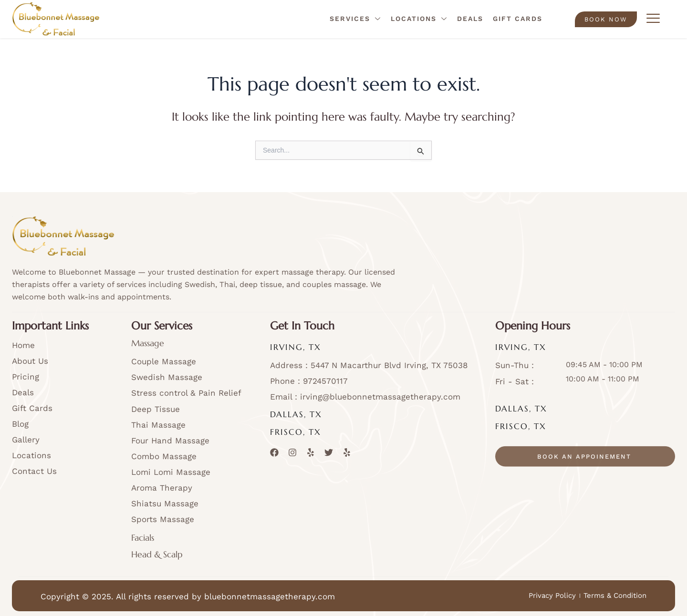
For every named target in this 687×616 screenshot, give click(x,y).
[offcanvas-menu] (653, 19)
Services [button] (355, 19)
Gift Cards (518, 19)
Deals (470, 19)
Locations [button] (419, 19)
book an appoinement (584, 470)
